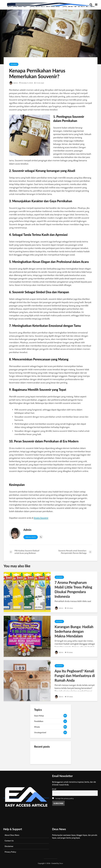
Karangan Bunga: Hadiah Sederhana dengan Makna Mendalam (74, 631)
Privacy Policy (10, 852)
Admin (13, 83)
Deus (61, 863)
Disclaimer (9, 846)
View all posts (31, 537)
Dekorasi (14, 64)
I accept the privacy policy (64, 798)
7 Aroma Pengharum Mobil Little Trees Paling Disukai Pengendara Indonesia (73, 589)
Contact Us (9, 841)
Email (54, 789)
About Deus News (12, 835)
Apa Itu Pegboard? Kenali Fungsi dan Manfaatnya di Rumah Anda (75, 676)
